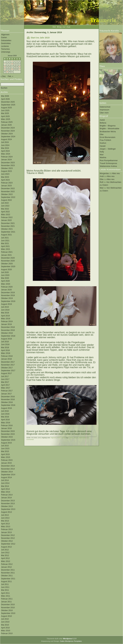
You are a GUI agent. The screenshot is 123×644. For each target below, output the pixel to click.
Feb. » (10, 76)
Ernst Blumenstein (108, 137)
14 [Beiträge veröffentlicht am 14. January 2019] (5, 67)
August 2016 (6, 408)
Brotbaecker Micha (108, 132)
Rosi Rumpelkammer (109, 160)
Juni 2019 (5, 310)
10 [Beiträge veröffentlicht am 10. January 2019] (12, 64)
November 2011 (8, 573)
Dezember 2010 (8, 604)
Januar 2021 (6, 255)
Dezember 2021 (8, 223)
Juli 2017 (5, 376)
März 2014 (6, 492)
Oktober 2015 (7, 437)
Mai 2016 (5, 417)
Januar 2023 (6, 186)
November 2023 (8, 165)
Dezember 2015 (8, 431)
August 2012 (6, 547)
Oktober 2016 (7, 402)
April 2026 (5, 99)
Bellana (103, 123)
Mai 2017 (5, 382)
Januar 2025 (6, 125)
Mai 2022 (5, 209)
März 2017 (6, 388)
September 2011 (8, 579)
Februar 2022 (7, 217)
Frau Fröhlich (105, 140)
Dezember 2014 (8, 466)
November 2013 (8, 503)
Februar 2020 (7, 287)
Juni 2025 (5, 110)
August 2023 (6, 171)
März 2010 (6, 631)
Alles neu (116, 173)
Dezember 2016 (8, 397)
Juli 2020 (5, 272)
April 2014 (5, 489)
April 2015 (5, 454)
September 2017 (8, 370)
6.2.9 (70, 639)
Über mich (104, 113)
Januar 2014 (6, 498)
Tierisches (5, 49)
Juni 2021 (5, 241)
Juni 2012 (5, 553)
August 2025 (6, 108)
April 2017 (5, 385)
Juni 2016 (5, 414)
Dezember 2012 (8, 535)
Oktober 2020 (7, 264)
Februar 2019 (7, 321)
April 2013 (5, 524)
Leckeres (5, 46)
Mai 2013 (5, 521)
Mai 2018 (5, 347)
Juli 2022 (5, 203)
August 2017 (6, 373)
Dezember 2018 (8, 327)
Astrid (102, 120)
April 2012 (5, 558)
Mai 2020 (5, 278)
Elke (102, 134)
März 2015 (6, 457)
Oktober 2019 (7, 298)
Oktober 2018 (7, 333)
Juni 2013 (5, 518)
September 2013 (8, 509)
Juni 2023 (5, 174)
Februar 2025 (7, 122)
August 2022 (6, 200)
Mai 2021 (5, 243)
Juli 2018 (5, 342)
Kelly (102, 152)
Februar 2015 (7, 460)
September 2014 (8, 475)
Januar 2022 (6, 220)
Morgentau (104, 173)
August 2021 (6, 235)
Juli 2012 (5, 550)
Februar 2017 (7, 391)
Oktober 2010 (7, 610)
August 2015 (6, 443)
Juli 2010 (5, 619)
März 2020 (6, 284)
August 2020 (6, 269)
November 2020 (8, 261)
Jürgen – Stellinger (108, 149)
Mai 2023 (5, 177)
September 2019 (8, 301)
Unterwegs (6, 52)
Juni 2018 (5, 344)
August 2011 (6, 581)
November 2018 (8, 330)
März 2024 (6, 154)
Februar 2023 (7, 183)
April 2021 (5, 246)
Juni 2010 (5, 622)
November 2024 (8, 131)
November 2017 (8, 365)
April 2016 (5, 420)
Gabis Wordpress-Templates (71, 641)
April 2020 (5, 281)
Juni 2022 (5, 206)
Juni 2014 (5, 483)
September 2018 (8, 336)
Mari (102, 155)
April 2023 (5, 180)
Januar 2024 (6, 160)
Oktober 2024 (7, 134)
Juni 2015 (5, 448)
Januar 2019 (6, 324)
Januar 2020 (6, 290)
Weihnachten (83, 438)
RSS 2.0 (60, 438)
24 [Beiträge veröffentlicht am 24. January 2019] (12, 69)
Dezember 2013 (8, 501)
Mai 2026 (5, 96)
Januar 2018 (6, 359)
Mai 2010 (5, 625)
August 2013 (6, 512)
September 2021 (8, 232)
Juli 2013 (5, 515)
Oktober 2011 (7, 576)
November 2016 (8, 399)
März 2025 (6, 119)
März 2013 (6, 526)
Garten (4, 37)
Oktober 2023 (7, 168)
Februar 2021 (7, 252)
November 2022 (8, 191)
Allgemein (5, 35)
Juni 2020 (5, 275)
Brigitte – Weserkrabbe (110, 129)
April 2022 (5, 212)
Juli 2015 (5, 446)
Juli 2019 (5, 307)
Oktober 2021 (7, 229)
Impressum (104, 110)
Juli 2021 (5, 238)
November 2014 (8, 469)
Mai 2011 (5, 590)
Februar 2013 (7, 529)
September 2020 (8, 266)
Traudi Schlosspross (108, 163)
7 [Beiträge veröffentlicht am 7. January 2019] (5, 64)
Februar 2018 (7, 356)
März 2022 (6, 214)
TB (64, 438)
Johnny (71, 438)
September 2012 (8, 544)
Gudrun (103, 143)
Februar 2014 (7, 495)
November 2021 (8, 226)
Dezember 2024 (8, 128)
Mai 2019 (5, 313)
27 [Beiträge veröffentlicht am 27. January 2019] (19, 69)
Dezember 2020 (8, 258)
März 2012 (6, 561)
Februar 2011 (7, 599)
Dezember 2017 (8, 362)
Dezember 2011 (8, 570)
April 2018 (5, 350)
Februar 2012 (7, 564)
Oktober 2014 (7, 472)
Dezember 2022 (8, 188)
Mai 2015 (5, 451)
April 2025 (5, 116)
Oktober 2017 (7, 368)
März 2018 (6, 353)
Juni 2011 (5, 587)
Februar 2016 (7, 425)
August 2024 (6, 139)
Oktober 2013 (7, 506)
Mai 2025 (5, 113)
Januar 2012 (6, 567)
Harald (103, 146)
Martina (103, 157)
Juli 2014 (5, 480)
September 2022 (8, 197)
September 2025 (8, 105)
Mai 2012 (5, 555)
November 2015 (8, 434)
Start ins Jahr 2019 (40, 38)
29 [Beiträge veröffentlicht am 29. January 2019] (7, 72)
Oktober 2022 (7, 194)
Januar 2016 (6, 428)
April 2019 (5, 316)
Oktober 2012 (7, 541)
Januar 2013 (6, 532)
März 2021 (6, 249)
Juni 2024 (5, 145)
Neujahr (76, 438)
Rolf (102, 182)
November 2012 (8, 538)
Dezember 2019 (8, 292)
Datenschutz (105, 107)
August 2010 (6, 616)
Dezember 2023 (8, 163)
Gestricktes (6, 43)
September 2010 (8, 613)
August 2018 (6, 339)
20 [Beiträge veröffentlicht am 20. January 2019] (19, 67)
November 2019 (8, 295)
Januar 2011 (6, 602)
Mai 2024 (5, 148)
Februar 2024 (7, 157)
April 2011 (5, 593)
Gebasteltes (6, 40)
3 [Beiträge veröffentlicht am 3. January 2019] (12, 61)
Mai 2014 (5, 486)
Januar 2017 (6, 394)
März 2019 (6, 319)
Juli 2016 (5, 411)
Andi (102, 176)
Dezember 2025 (8, 102)
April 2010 (5, 628)
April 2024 (5, 151)
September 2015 (8, 440)
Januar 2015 (6, 463)
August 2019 (6, 304)
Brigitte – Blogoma (108, 126)
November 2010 (8, 607)
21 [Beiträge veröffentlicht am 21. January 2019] (5, 69)
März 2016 (6, 423)
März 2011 (6, 596)
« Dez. (3, 76)
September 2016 (8, 405)
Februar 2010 (7, 633)
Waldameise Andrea (108, 166)
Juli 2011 (5, 584)
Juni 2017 (5, 379)
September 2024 (8, 136)
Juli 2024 (5, 142)
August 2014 (6, 477)
